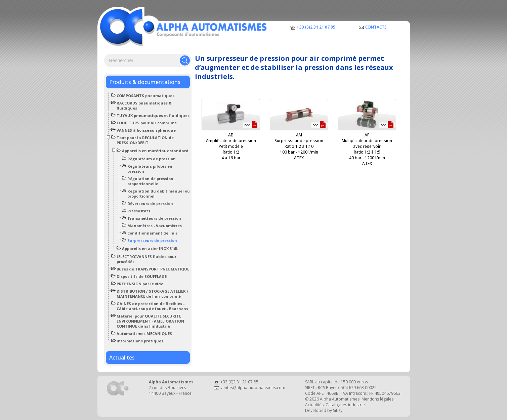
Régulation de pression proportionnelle (150, 181)
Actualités (122, 358)
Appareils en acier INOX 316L (150, 248)
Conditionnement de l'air (152, 233)
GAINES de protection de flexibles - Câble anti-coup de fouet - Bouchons (152, 306)
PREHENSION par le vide (140, 284)
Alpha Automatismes (340, 399)
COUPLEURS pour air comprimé (147, 123)
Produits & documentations (145, 82)
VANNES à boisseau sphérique (146, 130)
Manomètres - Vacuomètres (155, 226)
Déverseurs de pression (150, 203)
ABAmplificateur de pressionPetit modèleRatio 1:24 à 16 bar (231, 146)
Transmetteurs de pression (154, 218)
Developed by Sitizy (324, 410)
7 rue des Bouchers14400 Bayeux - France (170, 390)
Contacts (376, 27)
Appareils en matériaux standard (155, 151)
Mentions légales (377, 399)
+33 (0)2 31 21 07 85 (316, 27)
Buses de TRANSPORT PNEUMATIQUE (153, 269)
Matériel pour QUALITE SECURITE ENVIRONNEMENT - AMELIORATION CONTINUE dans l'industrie (150, 321)
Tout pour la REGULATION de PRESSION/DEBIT (145, 140)
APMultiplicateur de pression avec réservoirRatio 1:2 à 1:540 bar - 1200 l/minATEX (367, 149)
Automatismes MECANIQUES (144, 333)
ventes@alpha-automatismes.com (253, 388)
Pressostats (139, 211)
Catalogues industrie (345, 405)
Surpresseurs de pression (152, 240)
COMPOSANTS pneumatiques (145, 96)
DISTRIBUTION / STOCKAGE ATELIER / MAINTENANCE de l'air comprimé (153, 294)
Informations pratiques (140, 341)
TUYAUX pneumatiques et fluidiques (153, 115)
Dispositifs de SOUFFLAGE (142, 276)
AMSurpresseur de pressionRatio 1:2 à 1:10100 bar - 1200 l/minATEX (299, 146)
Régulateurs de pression (152, 159)
